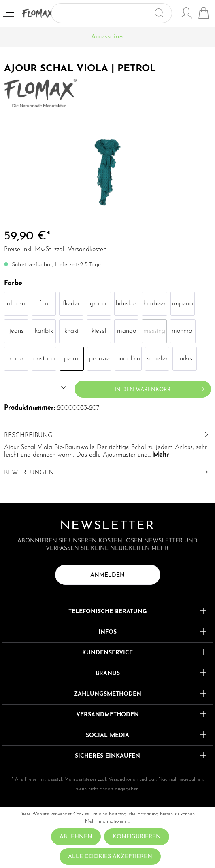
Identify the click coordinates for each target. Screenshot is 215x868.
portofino (128, 359)
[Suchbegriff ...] (102, 13)
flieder (71, 304)
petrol (72, 359)
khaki (71, 331)
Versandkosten (123, 779)
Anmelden (107, 575)
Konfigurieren (137, 837)
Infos (107, 632)
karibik (44, 331)
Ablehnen (76, 837)
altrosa (16, 304)
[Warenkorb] (204, 14)
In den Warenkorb (161, 387)
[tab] (107, 444)
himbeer (154, 304)
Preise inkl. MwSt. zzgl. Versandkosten (55, 250)
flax (44, 304)
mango (127, 331)
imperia (183, 304)
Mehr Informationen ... (107, 821)
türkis (185, 359)
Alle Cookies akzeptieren (110, 857)
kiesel (99, 331)
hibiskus (126, 304)
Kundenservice (107, 653)
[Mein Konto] (186, 14)
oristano (44, 359)
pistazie (99, 359)
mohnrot (183, 331)
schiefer (157, 359)
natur (16, 359)
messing (154, 331)
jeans (16, 331)
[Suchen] (163, 13)
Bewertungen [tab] (107, 473)
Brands (108, 674)
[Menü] (10, 14)
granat (99, 304)
